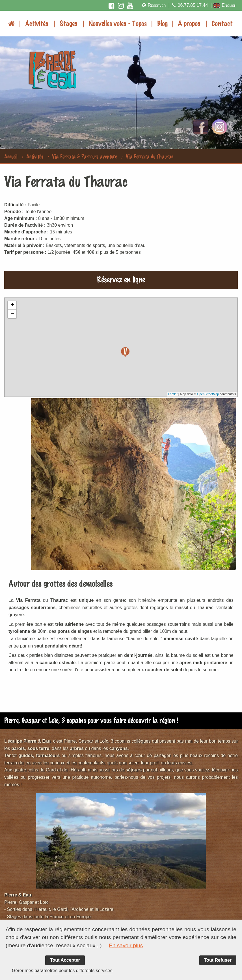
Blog (162, 23)
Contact (222, 23)
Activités (37, 23)
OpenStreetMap (208, 394)
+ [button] (12, 305)
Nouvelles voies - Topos (118, 23)
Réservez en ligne (121, 279)
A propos (189, 23)
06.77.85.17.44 (189, 5)
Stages (68, 23)
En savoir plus (126, 945)
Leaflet (173, 394)
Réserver (154, 5)
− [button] (12, 314)
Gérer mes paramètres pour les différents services (62, 971)
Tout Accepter (65, 960)
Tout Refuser (218, 960)
